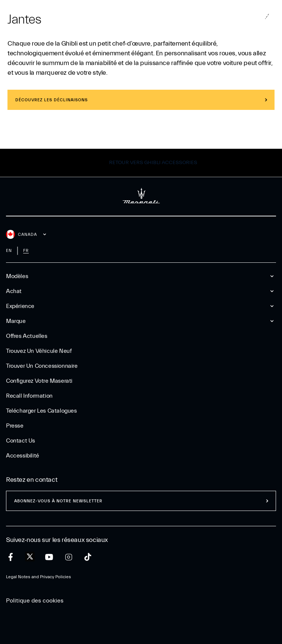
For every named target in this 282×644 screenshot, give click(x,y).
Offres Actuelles (27, 336)
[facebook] (11, 557)
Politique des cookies (35, 601)
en (9, 251)
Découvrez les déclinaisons (52, 100)
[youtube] (49, 557)
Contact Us (21, 441)
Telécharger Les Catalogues (41, 411)
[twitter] (30, 557)
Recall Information (29, 396)
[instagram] (69, 557)
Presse (15, 426)
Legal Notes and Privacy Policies (38, 577)
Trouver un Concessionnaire (42, 366)
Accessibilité (23, 456)
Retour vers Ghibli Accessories (153, 163)
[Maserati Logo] (141, 17)
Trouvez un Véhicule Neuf (39, 351)
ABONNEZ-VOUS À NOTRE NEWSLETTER (58, 501)
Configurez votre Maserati (39, 381)
